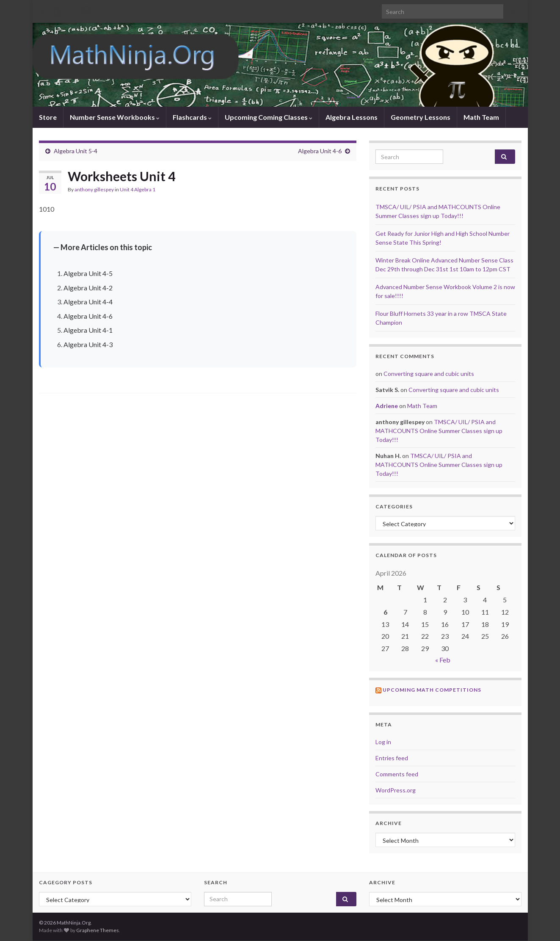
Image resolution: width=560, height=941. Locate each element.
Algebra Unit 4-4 (88, 302)
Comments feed (397, 774)
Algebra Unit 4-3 (88, 344)
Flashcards (192, 117)
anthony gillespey (94, 189)
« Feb (443, 660)
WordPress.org (396, 790)
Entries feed (392, 758)
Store (48, 117)
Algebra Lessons (352, 117)
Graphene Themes (98, 930)
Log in (383, 742)
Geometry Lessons (421, 117)
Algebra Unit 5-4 (76, 151)
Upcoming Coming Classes (269, 117)
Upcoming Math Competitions (432, 690)
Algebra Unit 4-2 (88, 288)
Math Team (481, 117)
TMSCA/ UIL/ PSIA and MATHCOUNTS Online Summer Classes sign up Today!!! (439, 431)
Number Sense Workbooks (115, 117)
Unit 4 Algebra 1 (138, 189)
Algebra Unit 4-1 (88, 330)
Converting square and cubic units (429, 374)
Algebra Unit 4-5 (88, 273)
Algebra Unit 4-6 (320, 151)
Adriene (387, 406)
